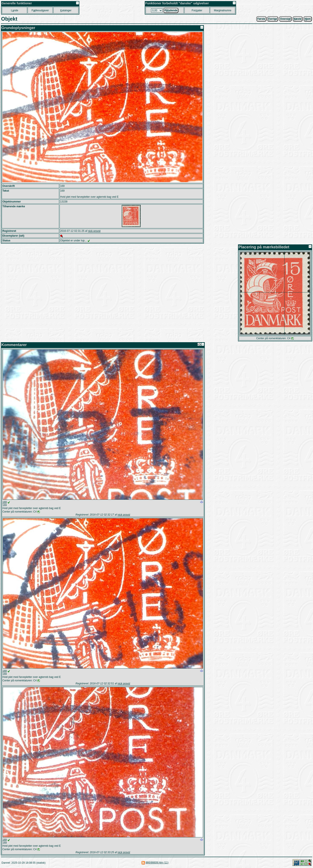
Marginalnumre (223, 10)
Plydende (171, 10)
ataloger (66, 10)
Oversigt (286, 19)
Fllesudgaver (40, 10)
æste (298, 19)
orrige (273, 19)
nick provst (94, 231)
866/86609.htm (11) (157, 863)
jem (308, 19)
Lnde (14, 10)
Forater (197, 10)
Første (261, 19)
